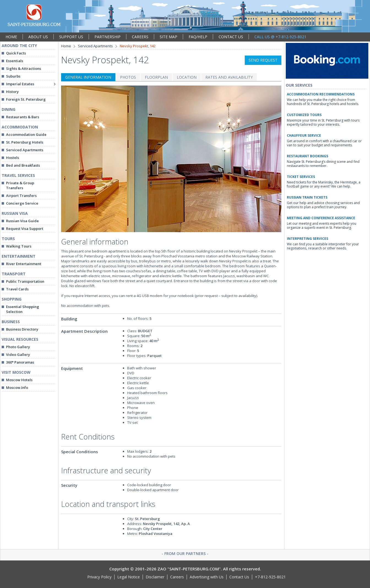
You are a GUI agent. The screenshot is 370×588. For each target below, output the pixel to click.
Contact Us (239, 577)
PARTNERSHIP (108, 37)
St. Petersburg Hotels (25, 142)
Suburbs (13, 76)
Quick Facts (16, 53)
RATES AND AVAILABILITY (229, 77)
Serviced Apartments (25, 150)
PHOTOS (128, 77)
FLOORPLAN (156, 77)
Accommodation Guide (26, 134)
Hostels (13, 158)
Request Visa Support (25, 229)
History (12, 92)
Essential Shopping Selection (23, 309)
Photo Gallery (18, 347)
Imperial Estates (20, 84)
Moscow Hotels (19, 380)
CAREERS (140, 37)
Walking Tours (19, 246)
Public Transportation (25, 281)
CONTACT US (231, 37)
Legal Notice (129, 577)
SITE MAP (168, 37)
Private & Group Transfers (20, 185)
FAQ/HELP (198, 37)
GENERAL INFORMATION (88, 77)
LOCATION (187, 77)
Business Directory (22, 329)
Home (66, 46)
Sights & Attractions (24, 68)
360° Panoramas (20, 362)
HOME (11, 37)
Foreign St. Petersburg (26, 99)
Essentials (15, 61)
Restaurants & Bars (23, 117)
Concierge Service (22, 203)
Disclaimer (155, 577)
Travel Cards (17, 289)
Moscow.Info (17, 388)
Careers (177, 577)
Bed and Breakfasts (23, 165)
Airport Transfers (21, 196)
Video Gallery (18, 355)
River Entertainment (24, 264)
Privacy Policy (99, 577)
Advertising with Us (207, 577)
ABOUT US (38, 37)
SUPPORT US (71, 37)
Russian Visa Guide (22, 221)
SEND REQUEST (263, 60)
